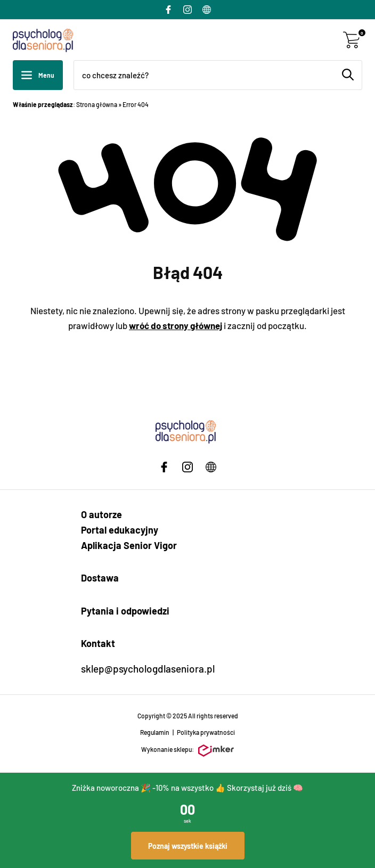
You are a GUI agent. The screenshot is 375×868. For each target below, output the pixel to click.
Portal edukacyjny (120, 530)
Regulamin (155, 732)
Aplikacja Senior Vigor (129, 545)
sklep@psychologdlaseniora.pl (148, 669)
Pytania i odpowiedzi (125, 611)
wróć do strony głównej (176, 325)
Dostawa (100, 578)
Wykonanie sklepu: (187, 751)
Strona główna (97, 104)
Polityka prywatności (206, 732)
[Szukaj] (348, 75)
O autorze (101, 514)
